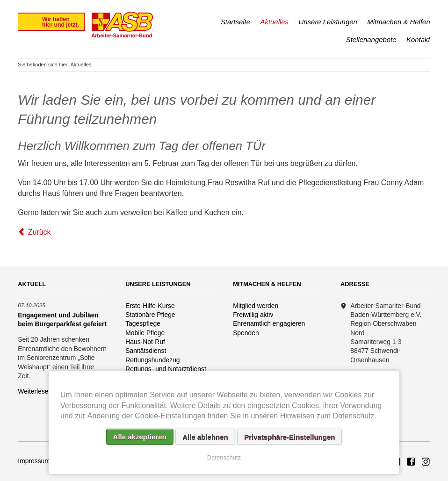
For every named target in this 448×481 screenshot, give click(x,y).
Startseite (235, 22)
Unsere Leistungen (328, 22)
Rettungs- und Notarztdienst (166, 369)
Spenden (246, 333)
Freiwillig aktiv (253, 315)
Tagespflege (143, 323)
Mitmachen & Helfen (398, 22)
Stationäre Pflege (150, 315)
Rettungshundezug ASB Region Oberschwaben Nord (426, 462)
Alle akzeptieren (140, 437)
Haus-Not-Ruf (145, 342)
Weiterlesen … (39, 391)
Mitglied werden (256, 306)
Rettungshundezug (152, 360)
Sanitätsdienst (146, 351)
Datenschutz (224, 457)
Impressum (34, 461)
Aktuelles (274, 22)
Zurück (40, 232)
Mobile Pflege (145, 333)
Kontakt (418, 39)
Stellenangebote (371, 39)
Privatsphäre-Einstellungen (289, 437)
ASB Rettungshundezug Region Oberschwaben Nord (411, 462)
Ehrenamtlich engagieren (269, 323)
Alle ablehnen (205, 437)
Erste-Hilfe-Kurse (150, 306)
